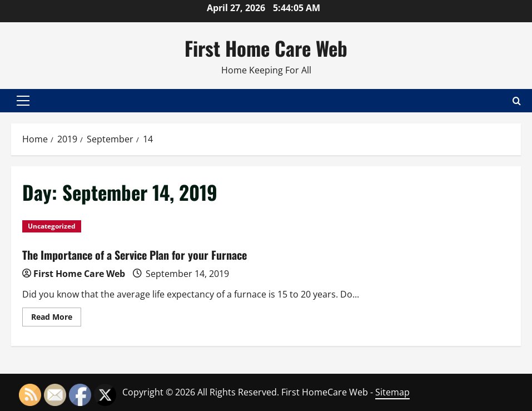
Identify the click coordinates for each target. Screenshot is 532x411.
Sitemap (392, 392)
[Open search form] (517, 100)
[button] (23, 101)
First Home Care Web (266, 48)
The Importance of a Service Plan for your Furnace (135, 255)
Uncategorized (52, 226)
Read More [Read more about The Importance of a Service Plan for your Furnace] (56, 319)
